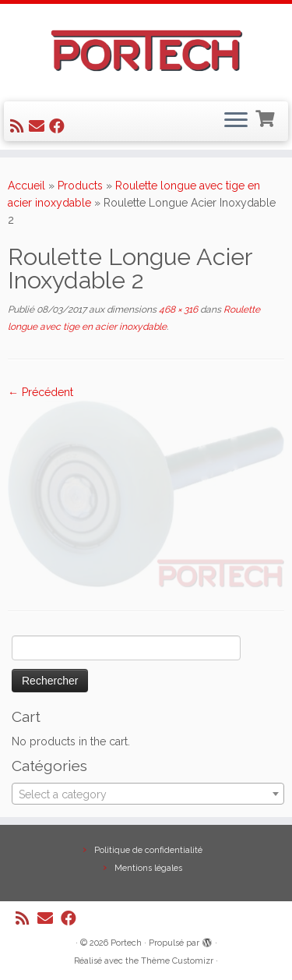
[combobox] (148, 794)
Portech (126, 943)
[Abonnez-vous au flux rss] (19, 126)
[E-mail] (39, 126)
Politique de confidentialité (148, 850)
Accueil (26, 186)
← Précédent (40, 392)
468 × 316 (177, 310)
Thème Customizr (177, 961)
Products (80, 186)
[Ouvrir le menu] (236, 122)
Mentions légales (148, 868)
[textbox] (148, 794)
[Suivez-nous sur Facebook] (59, 126)
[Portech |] (146, 51)
